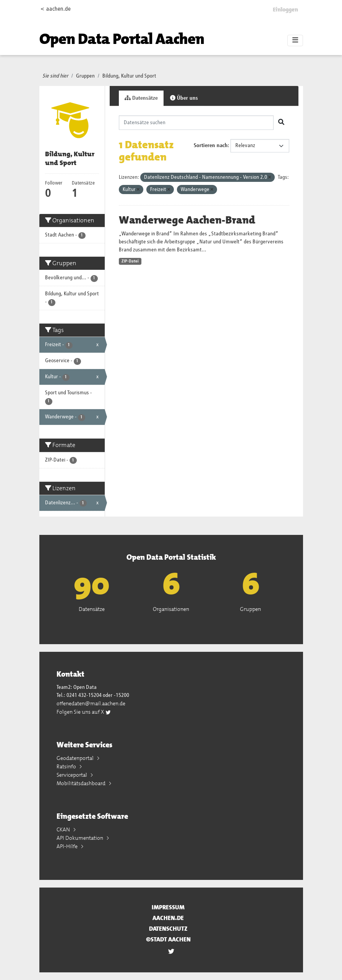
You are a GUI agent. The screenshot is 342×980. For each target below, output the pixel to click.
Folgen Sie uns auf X (84, 712)
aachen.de (168, 918)
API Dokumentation (80, 838)
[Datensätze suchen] (196, 123)
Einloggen (285, 10)
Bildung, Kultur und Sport (129, 76)
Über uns (184, 98)
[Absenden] (281, 123)
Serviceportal (72, 775)
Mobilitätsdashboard (82, 783)
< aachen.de (56, 9)
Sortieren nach (211, 146)
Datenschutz (168, 929)
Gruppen (85, 76)
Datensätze (141, 98)
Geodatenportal (76, 758)
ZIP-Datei (130, 261)
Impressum (168, 907)
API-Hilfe (68, 846)
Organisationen (171, 609)
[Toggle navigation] (295, 40)
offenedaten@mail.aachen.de (91, 703)
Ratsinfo (67, 766)
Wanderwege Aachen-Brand (187, 220)
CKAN (64, 829)
